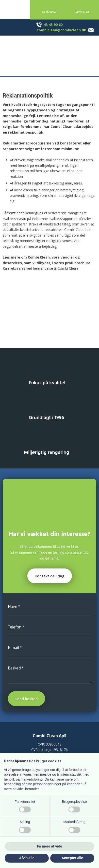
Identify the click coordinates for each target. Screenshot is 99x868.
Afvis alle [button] (27, 858)
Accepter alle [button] (72, 858)
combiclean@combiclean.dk (61, 30)
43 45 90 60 (53, 25)
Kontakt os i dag (50, 576)
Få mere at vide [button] (49, 846)
